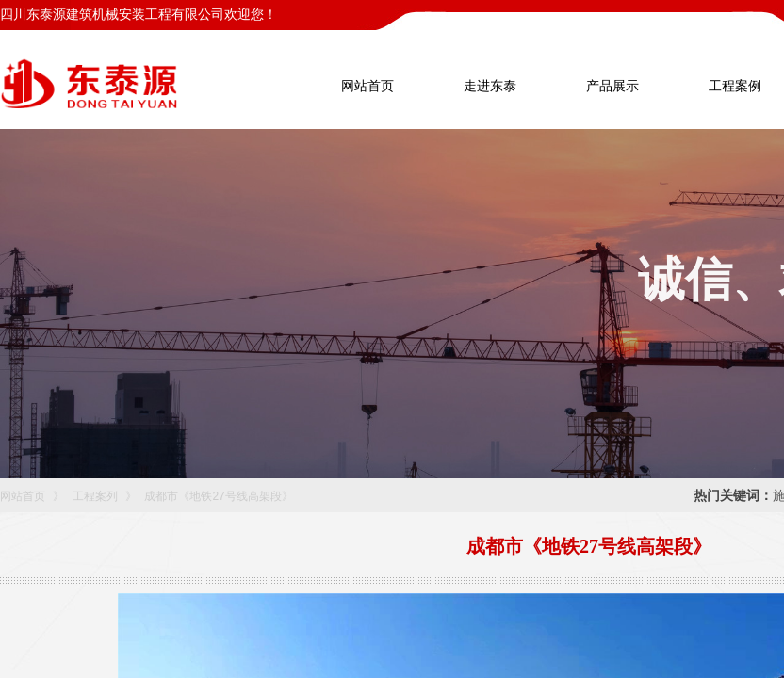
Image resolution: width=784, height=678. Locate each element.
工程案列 (95, 496)
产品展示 (612, 86)
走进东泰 (490, 86)
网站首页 (23, 496)
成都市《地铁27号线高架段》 (218, 496)
